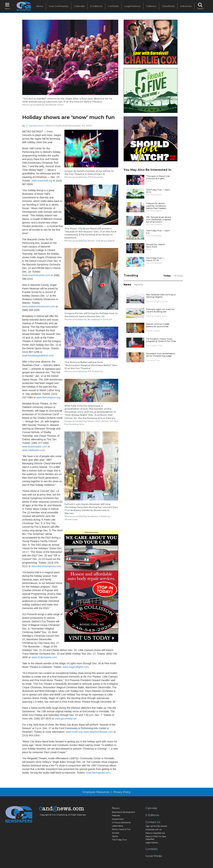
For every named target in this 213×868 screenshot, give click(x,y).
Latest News (118, 826)
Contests (113, 6)
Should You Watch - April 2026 (156, 245)
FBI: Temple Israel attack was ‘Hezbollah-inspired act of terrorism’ (159, 219)
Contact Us (153, 822)
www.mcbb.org (74, 732)
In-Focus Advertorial (121, 823)
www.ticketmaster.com (35, 447)
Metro (50, 126)
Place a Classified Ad (155, 833)
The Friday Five (119, 840)
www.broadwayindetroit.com (38, 356)
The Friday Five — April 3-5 (158, 232)
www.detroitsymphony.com (46, 566)
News (40, 6)
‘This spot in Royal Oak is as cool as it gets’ (158, 177)
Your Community (58, 6)
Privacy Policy (122, 792)
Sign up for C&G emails (156, 826)
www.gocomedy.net (66, 719)
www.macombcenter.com (36, 275)
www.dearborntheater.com (98, 732)
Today (167, 276)
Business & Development (123, 812)
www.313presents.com (44, 657)
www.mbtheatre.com (34, 450)
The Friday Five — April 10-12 (158, 191)
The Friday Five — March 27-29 (155, 259)
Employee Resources (96, 792)
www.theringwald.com (98, 773)
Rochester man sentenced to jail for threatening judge (161, 355)
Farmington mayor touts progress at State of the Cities (161, 340)
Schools (116, 833)
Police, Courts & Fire (121, 829)
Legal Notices (132, 6)
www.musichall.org (42, 181)
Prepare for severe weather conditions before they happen (156, 206)
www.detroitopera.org (48, 397)
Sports (139, 285)
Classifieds (168, 6)
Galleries (151, 6)
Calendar (79, 6)
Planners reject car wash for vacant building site (160, 310)
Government (118, 819)
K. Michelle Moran (35, 126)
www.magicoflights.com (76, 667)
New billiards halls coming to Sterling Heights (161, 296)
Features (116, 816)
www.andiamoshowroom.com (39, 306)
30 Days (178, 276)
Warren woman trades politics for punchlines (158, 325)
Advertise (186, 6)
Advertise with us (154, 830)
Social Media (154, 856)
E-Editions (96, 6)
